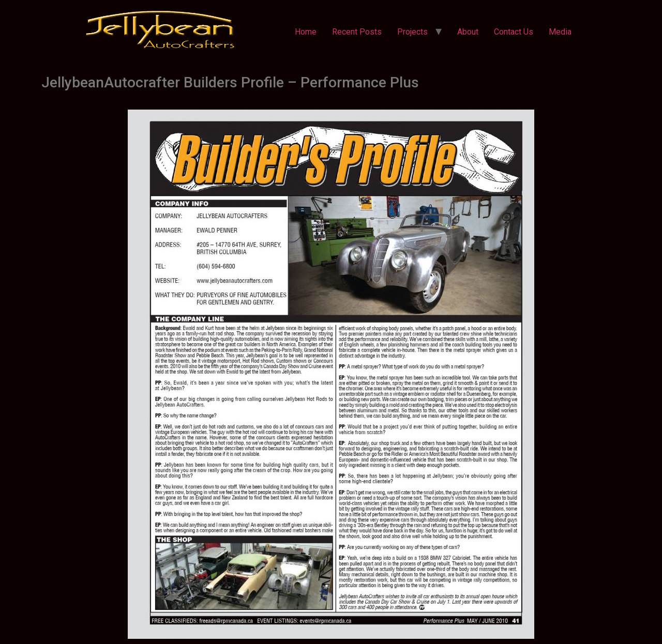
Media (560, 32)
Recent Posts (357, 32)
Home (306, 32)
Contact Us (514, 32)
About (468, 32)
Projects (412, 32)
